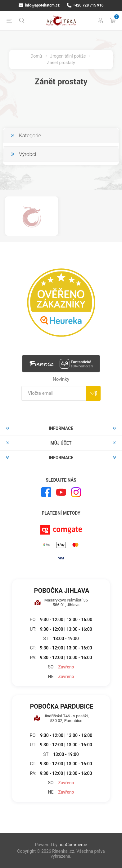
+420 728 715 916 (85, 5)
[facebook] (46, 492)
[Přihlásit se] (54, 393)
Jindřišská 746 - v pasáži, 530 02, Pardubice (61, 718)
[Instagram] (76, 492)
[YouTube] (61, 492)
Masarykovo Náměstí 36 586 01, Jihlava (61, 602)
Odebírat (93, 393)
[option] (32, 216)
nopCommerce (73, 845)
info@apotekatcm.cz (39, 5)
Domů (36, 56)
